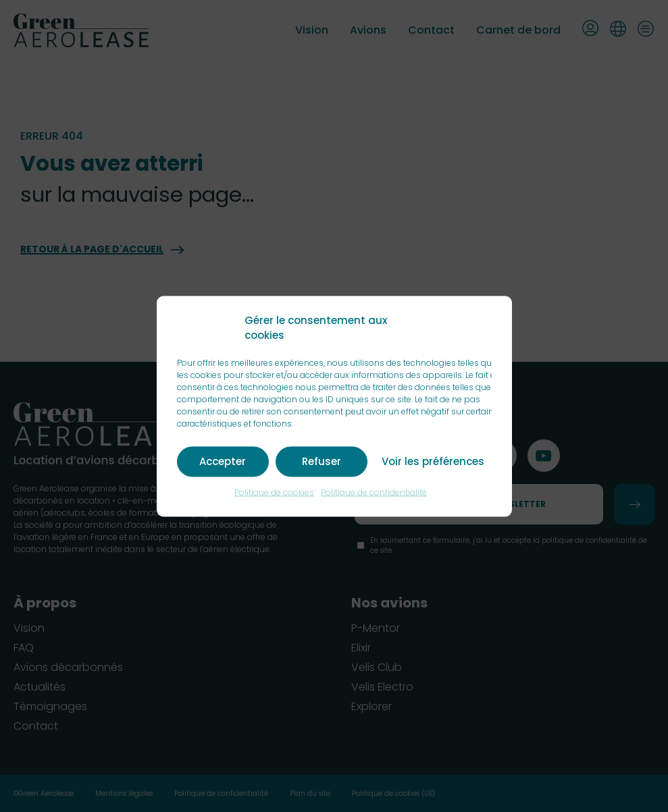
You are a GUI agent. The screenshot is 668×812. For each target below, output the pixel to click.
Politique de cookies (274, 492)
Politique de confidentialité (374, 492)
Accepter (223, 461)
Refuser (322, 461)
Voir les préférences (433, 461)
